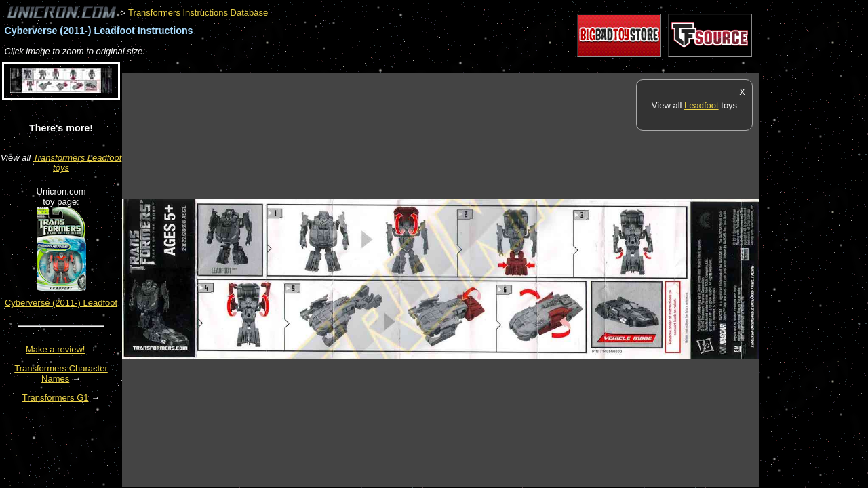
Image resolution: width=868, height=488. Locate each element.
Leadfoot (702, 105)
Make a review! (55, 349)
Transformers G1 (56, 398)
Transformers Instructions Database (198, 12)
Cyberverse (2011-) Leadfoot (61, 303)
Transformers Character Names (61, 373)
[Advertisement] (369, 65)
